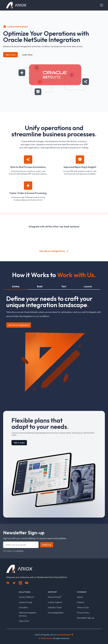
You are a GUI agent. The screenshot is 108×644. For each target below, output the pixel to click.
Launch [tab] (88, 286)
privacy (20, 551)
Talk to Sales (19, 443)
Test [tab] (64, 286)
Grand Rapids (65, 635)
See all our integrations (54, 251)
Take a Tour (10, 55)
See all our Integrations (19, 325)
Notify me (47, 545)
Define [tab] (16, 286)
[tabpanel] (54, 343)
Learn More (27, 55)
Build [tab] (40, 286)
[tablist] (52, 287)
